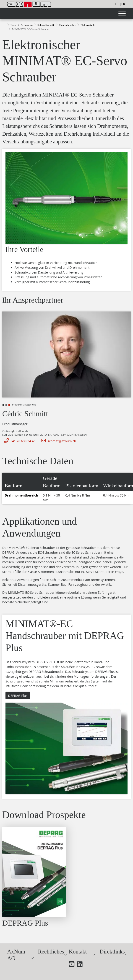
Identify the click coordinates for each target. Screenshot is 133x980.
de (117, 4)
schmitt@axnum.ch (58, 441)
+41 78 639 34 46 (19, 441)
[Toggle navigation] (122, 13)
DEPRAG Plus (18, 696)
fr (123, 4)
